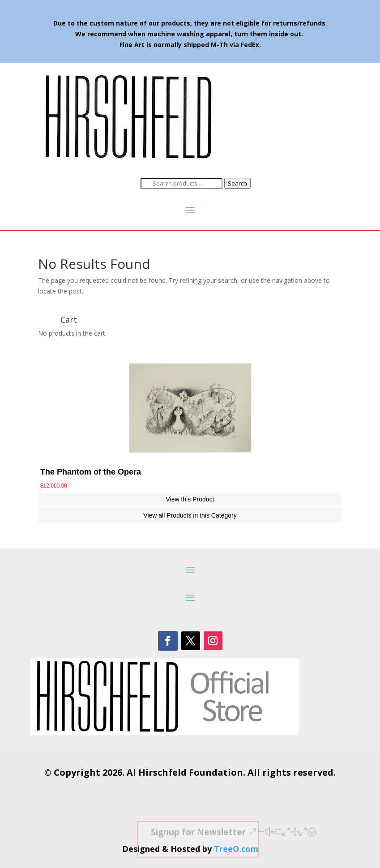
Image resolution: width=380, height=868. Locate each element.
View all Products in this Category (190, 515)
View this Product (190, 499)
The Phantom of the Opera (91, 472)
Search (237, 183)
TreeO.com (236, 849)
